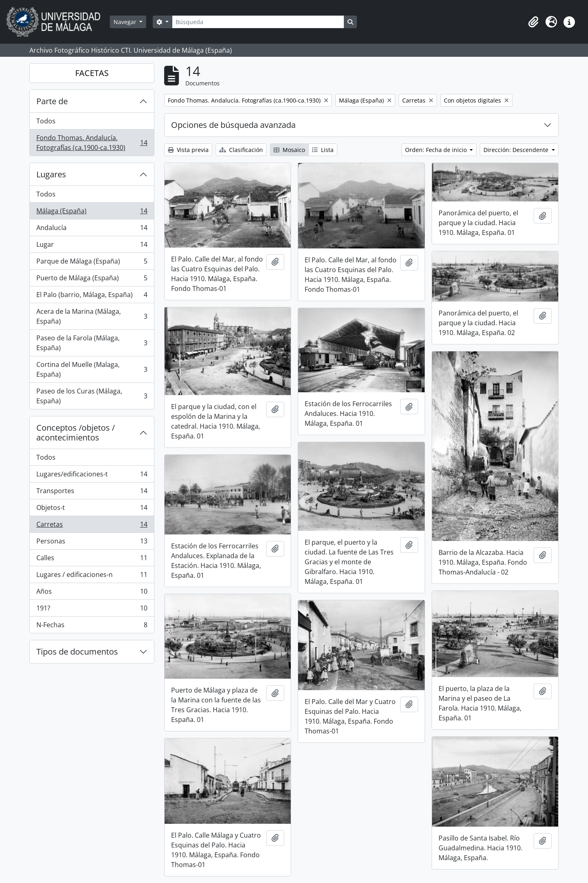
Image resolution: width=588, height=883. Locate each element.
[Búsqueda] (258, 22)
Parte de (52, 101)
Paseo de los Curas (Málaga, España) (92, 396)
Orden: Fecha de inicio (437, 150)
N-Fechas (92, 626)
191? (92, 610)
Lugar (92, 246)
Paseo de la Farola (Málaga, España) (92, 343)
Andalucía (92, 229)
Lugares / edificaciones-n (92, 576)
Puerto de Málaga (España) (92, 280)
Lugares (51, 174)
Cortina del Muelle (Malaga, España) (92, 369)
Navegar (126, 22)
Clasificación (241, 150)
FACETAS (92, 73)
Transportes (92, 493)
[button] (533, 22)
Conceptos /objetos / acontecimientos (76, 433)
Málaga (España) (92, 213)
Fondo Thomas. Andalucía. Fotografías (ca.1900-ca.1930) (92, 143)
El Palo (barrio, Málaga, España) (92, 296)
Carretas (92, 526)
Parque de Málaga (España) (92, 263)
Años (92, 593)
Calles (92, 560)
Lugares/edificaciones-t (92, 476)
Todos (46, 121)
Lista (323, 150)
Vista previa (188, 150)
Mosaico (289, 150)
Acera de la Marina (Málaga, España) (92, 316)
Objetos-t (92, 509)
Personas (92, 543)
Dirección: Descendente (517, 150)
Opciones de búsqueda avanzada (233, 125)
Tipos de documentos (77, 652)
